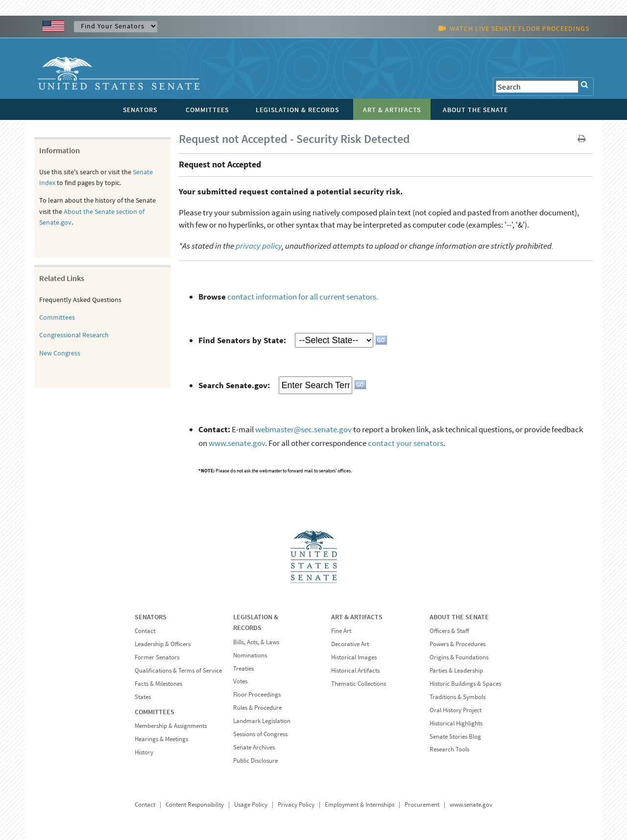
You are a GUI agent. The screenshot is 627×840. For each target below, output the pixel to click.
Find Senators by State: (242, 340)
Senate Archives (254, 747)
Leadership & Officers (163, 644)
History (144, 752)
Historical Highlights (456, 723)
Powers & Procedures (458, 644)
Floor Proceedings (257, 694)
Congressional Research (74, 335)
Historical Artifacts (355, 670)
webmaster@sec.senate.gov (303, 429)
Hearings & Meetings (161, 739)
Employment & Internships (360, 805)
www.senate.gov (237, 443)
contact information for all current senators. (303, 297)
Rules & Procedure (257, 708)
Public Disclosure (255, 760)
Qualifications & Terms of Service (178, 670)
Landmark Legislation (262, 721)
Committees (57, 317)
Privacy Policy (296, 805)
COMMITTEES (155, 712)
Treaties (243, 668)
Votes (240, 681)
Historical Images (354, 657)
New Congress (60, 353)
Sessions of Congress (260, 734)
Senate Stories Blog (455, 736)
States (143, 697)
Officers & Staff (449, 631)
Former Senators (157, 657)
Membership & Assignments (171, 726)
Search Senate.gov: (234, 385)
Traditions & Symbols (458, 697)
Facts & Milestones (158, 684)
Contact (145, 631)
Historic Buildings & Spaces (465, 684)
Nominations (250, 655)
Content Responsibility (195, 805)
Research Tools (449, 749)
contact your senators (406, 443)
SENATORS (151, 617)
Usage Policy (251, 805)
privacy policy (259, 246)
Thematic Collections (359, 684)
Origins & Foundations (459, 657)
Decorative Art (350, 644)
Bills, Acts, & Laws (256, 642)
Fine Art (341, 631)
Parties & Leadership (456, 670)
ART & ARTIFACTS (357, 617)
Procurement (422, 805)
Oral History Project (456, 710)
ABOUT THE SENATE (459, 617)
